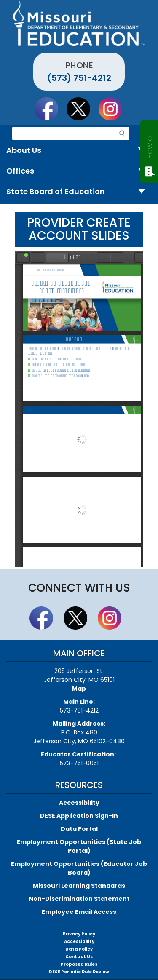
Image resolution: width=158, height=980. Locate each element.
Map (79, 689)
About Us (79, 151)
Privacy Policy (79, 934)
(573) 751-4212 (79, 78)
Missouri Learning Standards (79, 886)
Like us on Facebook (50, 109)
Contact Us (79, 957)
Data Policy (79, 949)
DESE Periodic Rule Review (79, 972)
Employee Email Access (79, 912)
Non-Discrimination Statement (79, 899)
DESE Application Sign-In (79, 816)
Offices (79, 171)
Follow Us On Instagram (114, 109)
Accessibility (79, 803)
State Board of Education (79, 192)
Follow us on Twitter (82, 109)
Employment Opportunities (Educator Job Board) (79, 868)
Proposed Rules (79, 964)
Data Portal (79, 829)
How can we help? (149, 144)
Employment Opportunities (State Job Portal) (79, 846)
